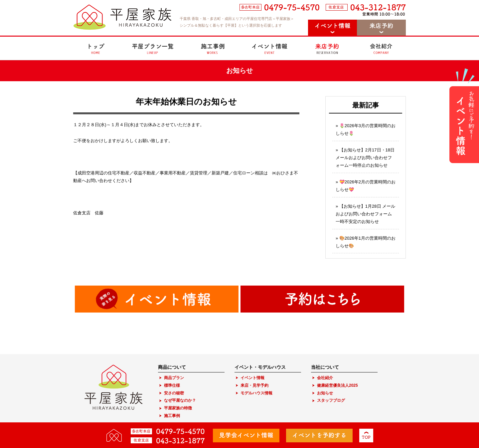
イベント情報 (252, 378)
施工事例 (172, 416)
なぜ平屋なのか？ (180, 400)
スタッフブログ (331, 400)
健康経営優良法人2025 (337, 385)
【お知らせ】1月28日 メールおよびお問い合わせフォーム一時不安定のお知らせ (365, 214)
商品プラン (174, 378)
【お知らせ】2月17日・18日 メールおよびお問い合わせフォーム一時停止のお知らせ (365, 158)
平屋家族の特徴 (178, 408)
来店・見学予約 (254, 385)
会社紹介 (325, 378)
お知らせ (325, 393)
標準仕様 (172, 385)
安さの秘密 (174, 393)
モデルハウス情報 (256, 393)
